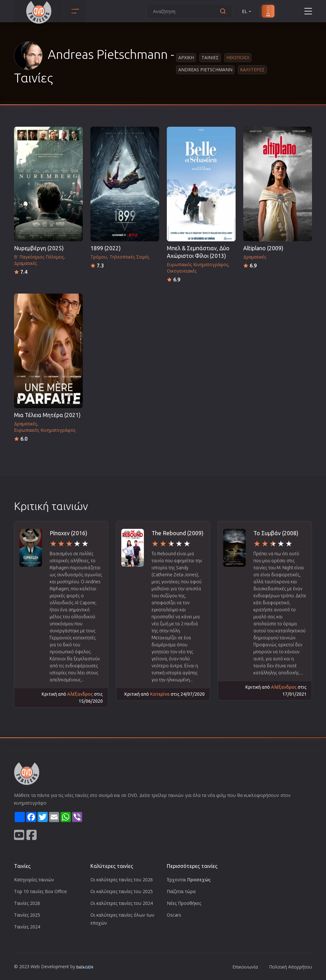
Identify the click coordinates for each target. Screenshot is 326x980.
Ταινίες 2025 (27, 915)
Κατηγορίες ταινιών (34, 880)
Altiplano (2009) (263, 248)
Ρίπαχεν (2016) (68, 533)
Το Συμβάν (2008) (276, 533)
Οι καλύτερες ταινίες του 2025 (122, 891)
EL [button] (247, 11)
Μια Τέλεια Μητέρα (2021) (47, 415)
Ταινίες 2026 (27, 903)
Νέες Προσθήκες (184, 903)
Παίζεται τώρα (181, 891)
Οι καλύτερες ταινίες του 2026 (122, 880)
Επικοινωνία (245, 967)
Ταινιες (210, 57)
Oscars (174, 915)
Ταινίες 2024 (27, 927)
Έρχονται (189, 880)
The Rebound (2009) (177, 533)
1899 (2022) (106, 248)
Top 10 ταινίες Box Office (40, 891)
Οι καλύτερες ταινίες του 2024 (122, 903)
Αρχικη (186, 57)
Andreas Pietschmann (205, 70)
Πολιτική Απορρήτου (291, 967)
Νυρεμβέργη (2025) (39, 248)
